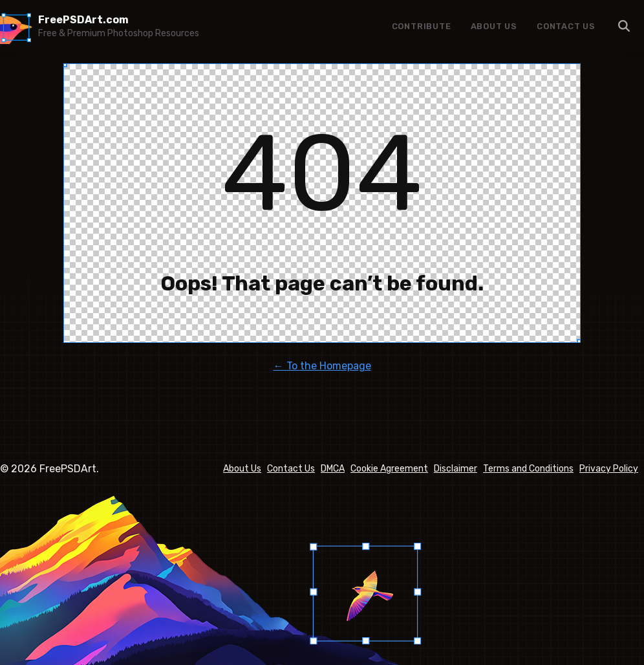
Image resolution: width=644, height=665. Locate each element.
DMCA (333, 469)
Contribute (422, 26)
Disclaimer (456, 469)
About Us (494, 26)
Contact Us (566, 26)
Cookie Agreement (389, 469)
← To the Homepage (322, 366)
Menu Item (625, 26)
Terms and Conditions (528, 469)
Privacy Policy (609, 469)
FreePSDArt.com (83, 20)
